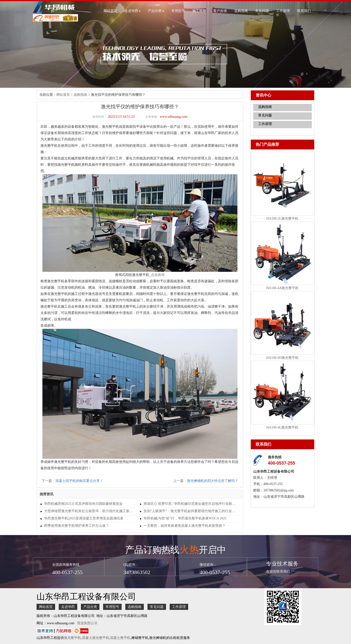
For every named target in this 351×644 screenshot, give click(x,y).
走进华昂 (68, 607)
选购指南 (241, 11)
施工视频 (199, 11)
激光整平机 (72, 638)
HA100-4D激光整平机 (282, 358)
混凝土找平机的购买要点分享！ (79, 481)
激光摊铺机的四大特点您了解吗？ (213, 481)
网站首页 (110, 11)
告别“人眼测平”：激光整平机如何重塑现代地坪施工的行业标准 (190, 511)
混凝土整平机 (120, 638)
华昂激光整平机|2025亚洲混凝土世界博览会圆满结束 (84, 518)
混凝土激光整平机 (96, 638)
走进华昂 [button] (133, 11)
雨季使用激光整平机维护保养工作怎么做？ (77, 526)
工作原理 (283, 11)
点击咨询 (158, 275)
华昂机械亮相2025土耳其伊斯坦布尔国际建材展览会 (83, 504)
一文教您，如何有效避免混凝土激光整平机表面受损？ (185, 526)
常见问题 (262, 11)
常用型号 (178, 11)
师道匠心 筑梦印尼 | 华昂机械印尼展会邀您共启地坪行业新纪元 (190, 504)
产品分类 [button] (156, 11)
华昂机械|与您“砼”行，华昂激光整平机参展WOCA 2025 (185, 518)
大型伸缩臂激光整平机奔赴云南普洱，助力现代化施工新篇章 (90, 511)
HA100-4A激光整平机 (282, 288)
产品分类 (90, 607)
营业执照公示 (87, 623)
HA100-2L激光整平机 (282, 219)
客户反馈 (220, 11)
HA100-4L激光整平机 (282, 427)
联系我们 (304, 11)
